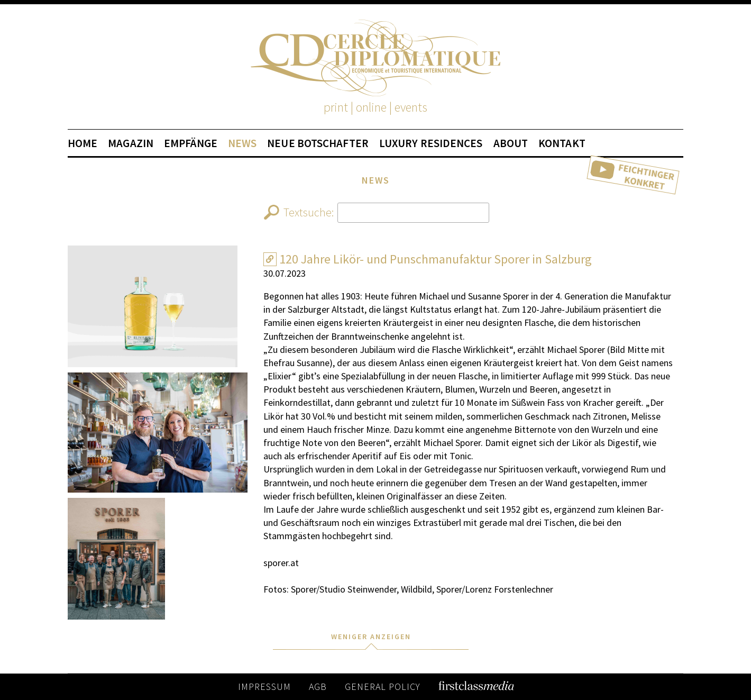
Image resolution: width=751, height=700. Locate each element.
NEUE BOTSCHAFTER (318, 143)
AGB (318, 687)
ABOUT (511, 143)
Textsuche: (377, 212)
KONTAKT (562, 143)
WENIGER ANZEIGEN (371, 637)
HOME (83, 143)
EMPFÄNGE (191, 143)
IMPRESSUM (264, 687)
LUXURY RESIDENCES (431, 143)
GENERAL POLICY (383, 687)
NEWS (242, 143)
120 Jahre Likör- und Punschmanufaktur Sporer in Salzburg (436, 259)
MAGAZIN (131, 143)
